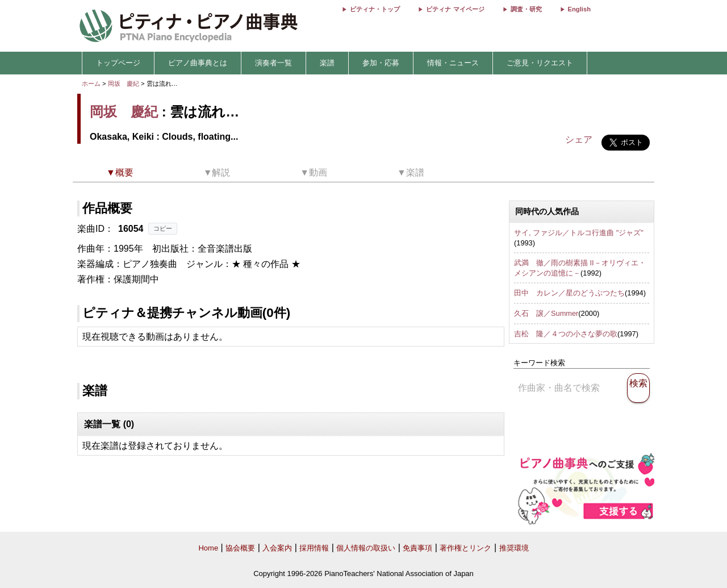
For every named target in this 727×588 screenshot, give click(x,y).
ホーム (91, 84)
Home (208, 548)
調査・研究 (526, 9)
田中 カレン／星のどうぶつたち (569, 293)
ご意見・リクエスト (540, 63)
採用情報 (314, 548)
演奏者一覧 (273, 63)
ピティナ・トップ (375, 9)
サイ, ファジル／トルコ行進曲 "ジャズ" (579, 233)
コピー (163, 228)
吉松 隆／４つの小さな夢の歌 (566, 334)
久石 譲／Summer (546, 313)
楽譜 (327, 63)
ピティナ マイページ (455, 9)
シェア (579, 139)
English (579, 9)
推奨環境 (514, 548)
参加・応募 (381, 63)
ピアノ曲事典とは (198, 63)
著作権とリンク (465, 548)
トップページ (118, 63)
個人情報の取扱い (366, 548)
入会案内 (277, 548)
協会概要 (240, 548)
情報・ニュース (453, 63)
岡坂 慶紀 (124, 84)
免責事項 (417, 548)
